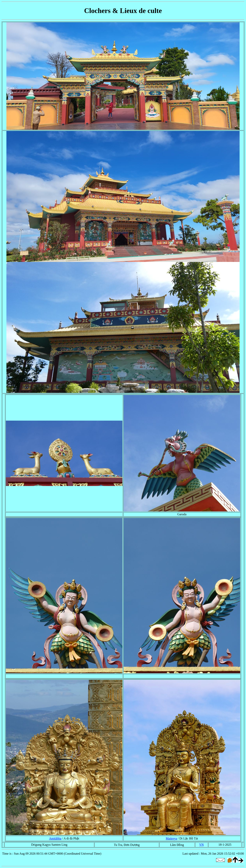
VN (201, 845)
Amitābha (55, 838)
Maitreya (171, 838)
